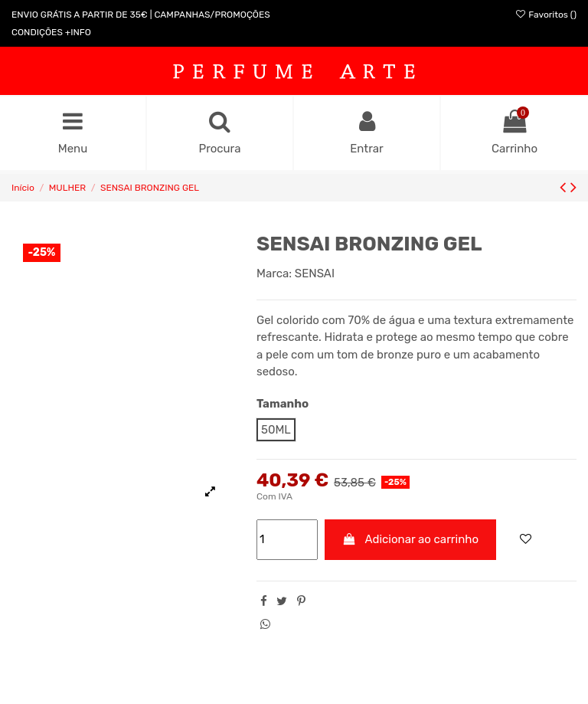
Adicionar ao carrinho (411, 539)
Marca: (274, 273)
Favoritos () (546, 15)
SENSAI (315, 273)
